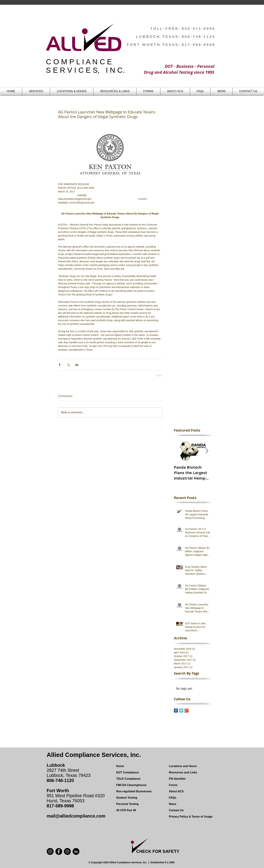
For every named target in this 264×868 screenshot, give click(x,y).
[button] (36, 91)
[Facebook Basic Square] (176, 711)
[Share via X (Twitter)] (68, 365)
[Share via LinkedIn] (77, 365)
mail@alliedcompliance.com (76, 816)
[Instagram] (67, 851)
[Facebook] (59, 851)
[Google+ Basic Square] (186, 711)
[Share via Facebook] (60, 365)
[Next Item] (207, 451)
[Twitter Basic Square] (181, 711)
